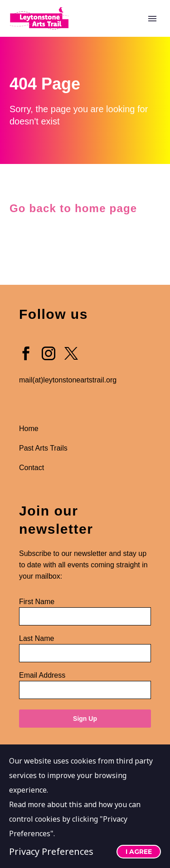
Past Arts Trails (44, 448)
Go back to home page (75, 208)
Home (29, 429)
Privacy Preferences (51, 851)
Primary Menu (152, 19)
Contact (32, 468)
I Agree (139, 852)
